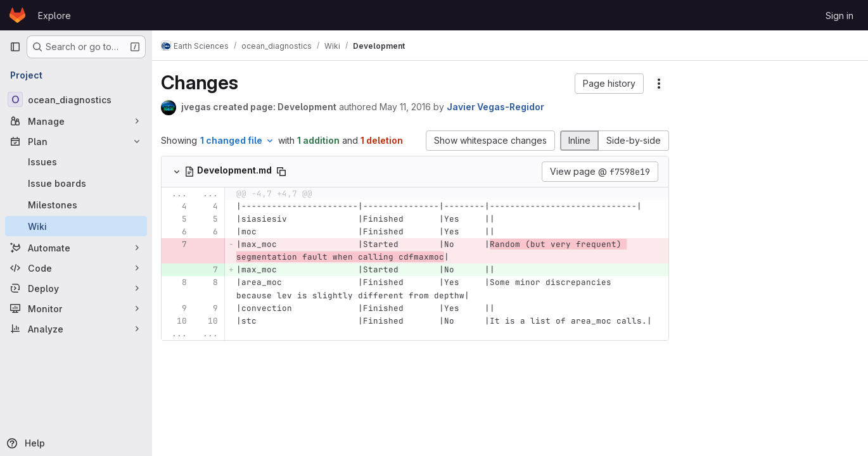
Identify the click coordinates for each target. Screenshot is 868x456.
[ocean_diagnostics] (76, 99)
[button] (609, 84)
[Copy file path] (288, 172)
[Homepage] (17, 15)
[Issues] (76, 161)
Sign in (839, 16)
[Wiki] (76, 226)
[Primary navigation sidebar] (15, 47)
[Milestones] (76, 205)
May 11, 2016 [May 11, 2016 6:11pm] (412, 107)
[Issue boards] (76, 183)
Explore (54, 16)
